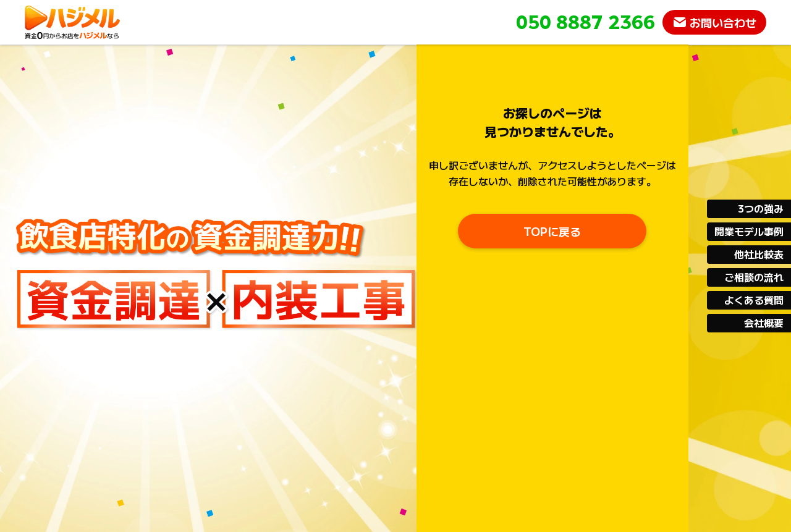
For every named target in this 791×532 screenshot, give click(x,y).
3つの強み (761, 208)
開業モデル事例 (749, 231)
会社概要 (764, 323)
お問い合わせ (723, 22)
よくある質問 (754, 300)
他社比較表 (759, 254)
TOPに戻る (552, 231)
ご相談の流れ (754, 277)
